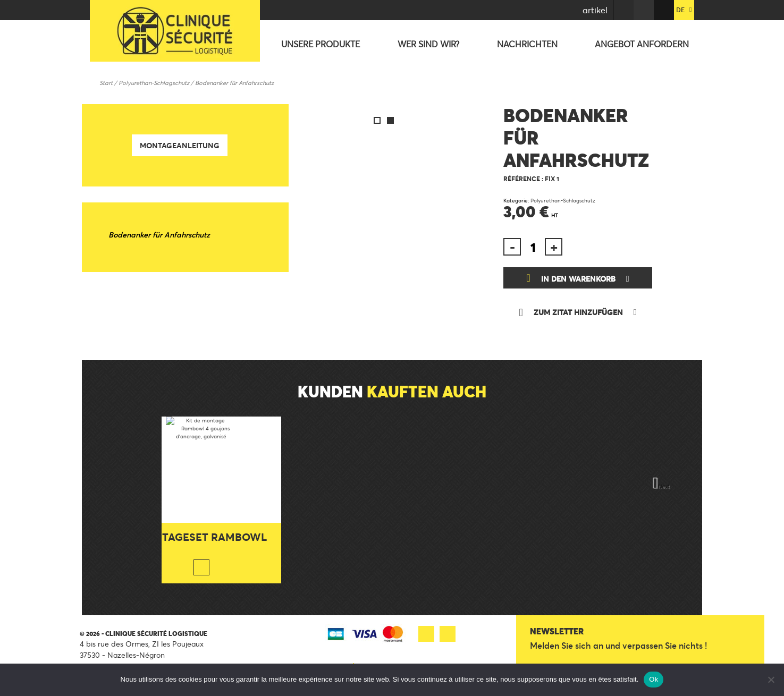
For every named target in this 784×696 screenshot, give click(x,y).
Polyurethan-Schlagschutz (154, 83)
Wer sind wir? (428, 44)
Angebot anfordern (642, 44)
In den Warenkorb (578, 279)
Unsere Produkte (321, 44)
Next (664, 486)
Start (106, 83)
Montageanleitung (180, 145)
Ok (654, 679)
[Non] (771, 680)
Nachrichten (527, 44)
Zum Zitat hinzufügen (578, 312)
